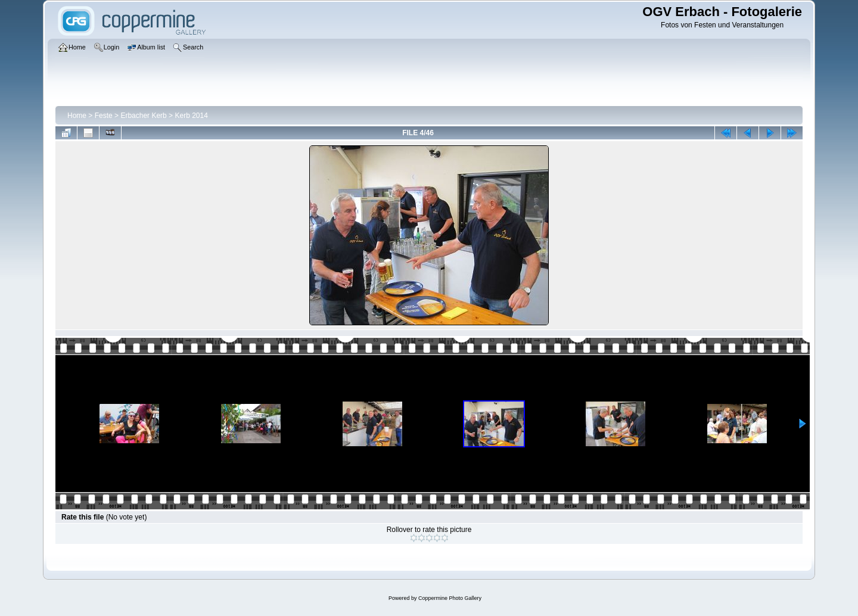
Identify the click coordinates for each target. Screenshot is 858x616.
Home (77, 116)
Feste (104, 116)
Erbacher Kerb (143, 116)
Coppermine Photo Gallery (450, 598)
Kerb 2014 (191, 116)
